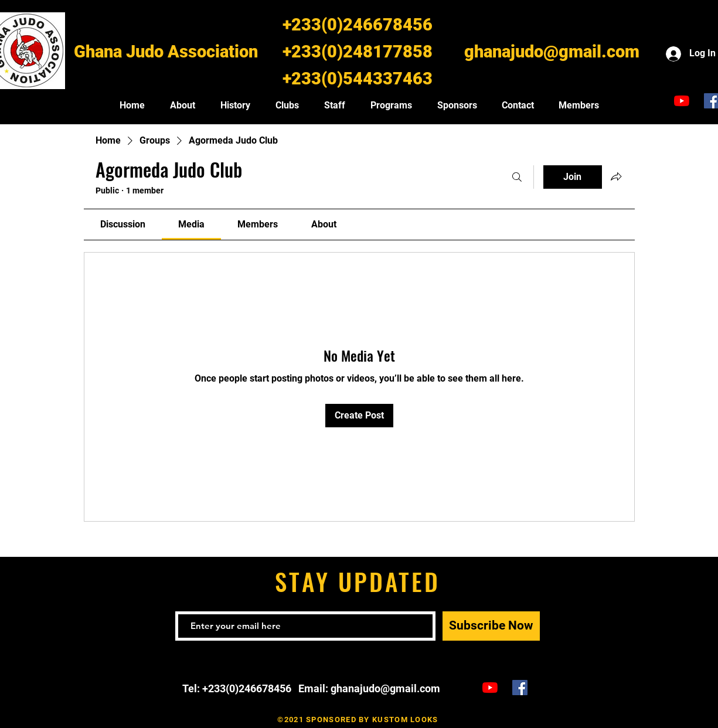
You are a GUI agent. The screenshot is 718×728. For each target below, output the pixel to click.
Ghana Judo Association (166, 52)
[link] (123, 224)
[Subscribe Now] (491, 626)
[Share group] (616, 176)
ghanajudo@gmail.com (552, 52)
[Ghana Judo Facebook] (520, 688)
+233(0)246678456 (358, 25)
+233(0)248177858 (358, 52)
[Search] (517, 177)
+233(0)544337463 (358, 79)
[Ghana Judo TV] (682, 101)
